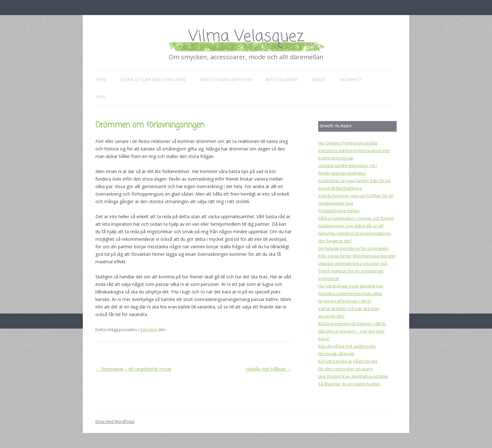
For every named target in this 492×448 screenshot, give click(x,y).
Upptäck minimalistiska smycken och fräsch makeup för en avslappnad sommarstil (353, 271)
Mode (318, 79)
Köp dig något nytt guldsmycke (347, 346)
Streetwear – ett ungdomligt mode (133, 369)
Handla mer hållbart (269, 369)
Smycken (149, 329)
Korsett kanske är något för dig (348, 361)
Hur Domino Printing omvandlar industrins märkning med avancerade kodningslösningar (354, 150)
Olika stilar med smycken (152, 79)
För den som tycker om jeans (345, 369)
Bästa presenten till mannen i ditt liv (352, 324)
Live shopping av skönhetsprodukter (353, 376)
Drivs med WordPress (115, 422)
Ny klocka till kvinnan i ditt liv (345, 301)
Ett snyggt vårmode (336, 354)
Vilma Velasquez (246, 37)
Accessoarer (281, 79)
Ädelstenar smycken (225, 79)
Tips (101, 97)
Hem (101, 79)
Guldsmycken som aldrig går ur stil (351, 226)
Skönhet (350, 79)
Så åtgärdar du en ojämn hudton (349, 384)
